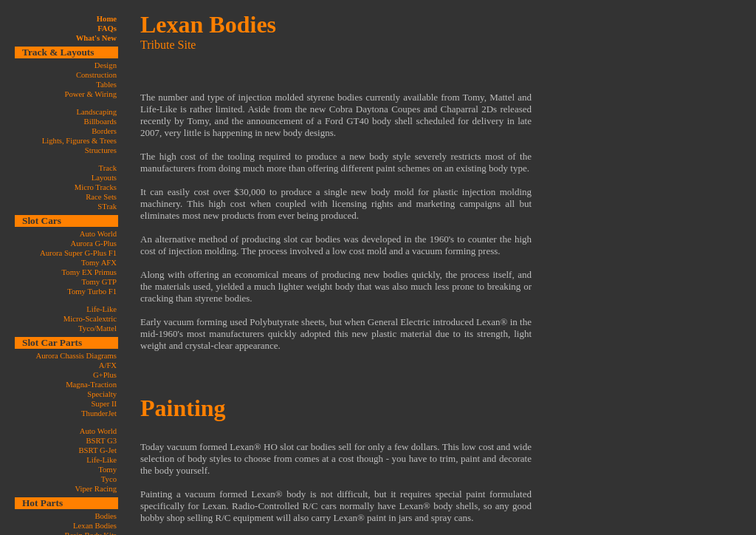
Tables (106, 85)
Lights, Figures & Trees (79, 141)
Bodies (106, 516)
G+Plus (105, 375)
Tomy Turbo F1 (92, 292)
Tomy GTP (99, 282)
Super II (104, 404)
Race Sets (101, 197)
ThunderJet (99, 413)
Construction (96, 75)
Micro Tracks (96, 187)
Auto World (98, 234)
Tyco (109, 479)
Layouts (104, 178)
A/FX (108, 365)
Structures (101, 150)
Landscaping (97, 112)
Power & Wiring (91, 94)
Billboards (100, 122)
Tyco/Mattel (97, 328)
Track (108, 168)
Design (106, 65)
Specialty (102, 394)
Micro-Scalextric (90, 319)
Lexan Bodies (95, 526)
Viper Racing (96, 489)
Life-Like (102, 309)
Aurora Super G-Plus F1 (78, 253)
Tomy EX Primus (89, 272)
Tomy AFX (99, 263)
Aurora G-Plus (94, 243)
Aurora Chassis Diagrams (76, 356)
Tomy (107, 470)
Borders (104, 131)
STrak (107, 207)
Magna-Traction (91, 385)
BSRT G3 (101, 441)
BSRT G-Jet (97, 450)
